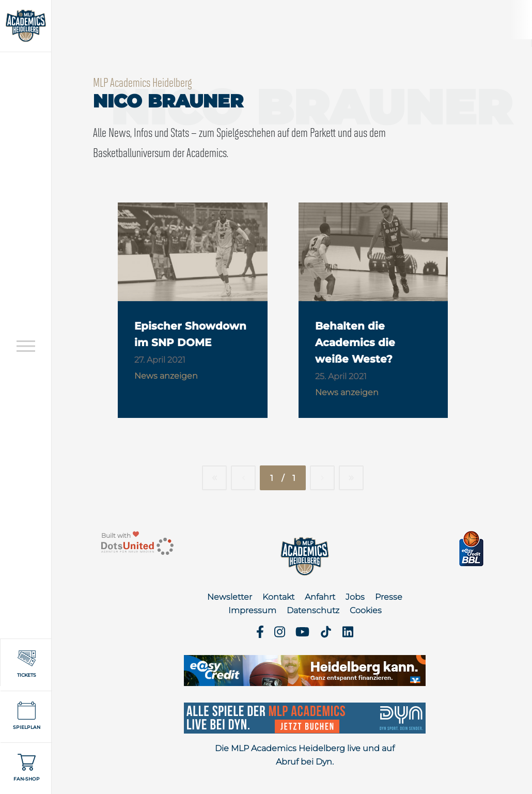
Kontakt (278, 597)
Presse (389, 597)
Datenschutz (313, 610)
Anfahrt (320, 597)
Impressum (252, 610)
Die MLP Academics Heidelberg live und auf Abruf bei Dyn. (305, 755)
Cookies (366, 610)
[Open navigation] (26, 346)
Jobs (355, 597)
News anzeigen (166, 376)
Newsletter (230, 597)
